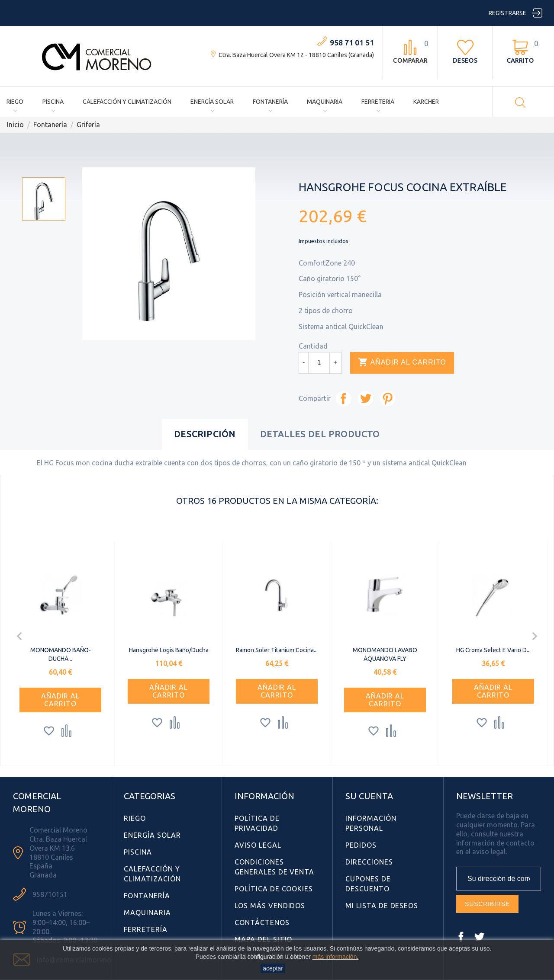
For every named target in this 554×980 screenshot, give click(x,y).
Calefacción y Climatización (127, 102)
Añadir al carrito (402, 362)
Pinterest (388, 399)
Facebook (461, 937)
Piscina (53, 102)
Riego (15, 102)
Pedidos (361, 845)
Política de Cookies (274, 889)
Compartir (343, 399)
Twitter (479, 937)
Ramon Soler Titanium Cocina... (277, 650)
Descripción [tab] (205, 434)
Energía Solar (212, 102)
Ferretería (146, 929)
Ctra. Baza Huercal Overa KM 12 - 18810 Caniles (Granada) (296, 55)
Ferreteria (378, 102)
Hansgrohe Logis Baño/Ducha (169, 650)
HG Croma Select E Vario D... (493, 650)
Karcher (426, 102)
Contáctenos (262, 922)
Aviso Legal (258, 845)
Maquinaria (325, 102)
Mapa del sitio (263, 939)
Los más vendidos (270, 906)
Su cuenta (369, 796)
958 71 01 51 (352, 43)
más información (335, 957)
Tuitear (366, 399)
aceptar (273, 968)
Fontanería (270, 102)
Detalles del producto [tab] (320, 434)
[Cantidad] (319, 363)
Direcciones (369, 862)
